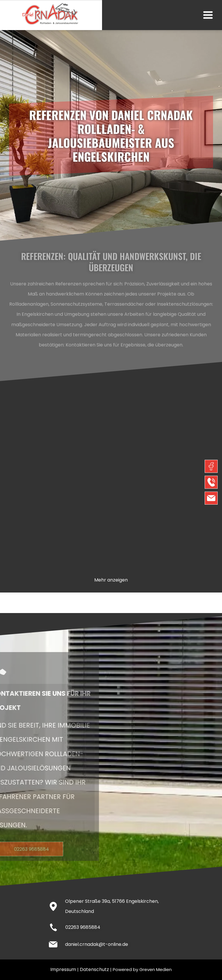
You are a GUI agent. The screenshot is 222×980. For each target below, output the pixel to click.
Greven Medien (156, 969)
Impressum (63, 969)
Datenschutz (94, 969)
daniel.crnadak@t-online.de (97, 944)
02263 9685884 (83, 927)
